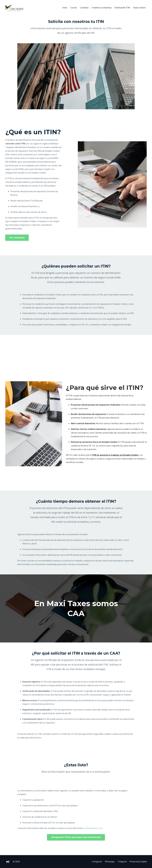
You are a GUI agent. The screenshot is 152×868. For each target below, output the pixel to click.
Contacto (84, 8)
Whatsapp (110, 862)
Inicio (65, 8)
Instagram (97, 862)
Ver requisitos (17, 238)
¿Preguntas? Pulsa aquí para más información (76, 837)
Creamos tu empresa (102, 8)
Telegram (122, 862)
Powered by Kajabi (138, 862)
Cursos (74, 8)
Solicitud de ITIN (122, 8)
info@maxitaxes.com (93, 828)
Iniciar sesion (139, 8)
